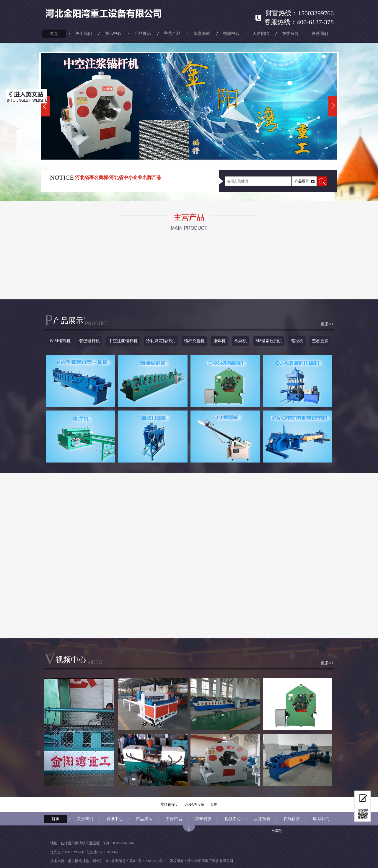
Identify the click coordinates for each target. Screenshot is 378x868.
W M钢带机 (60, 341)
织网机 (241, 341)
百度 (214, 804)
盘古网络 (75, 861)
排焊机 (219, 341)
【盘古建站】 (93, 861)
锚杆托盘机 (194, 341)
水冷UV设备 (195, 804)
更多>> (327, 324)
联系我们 (320, 34)
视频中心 (231, 34)
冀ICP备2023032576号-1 (148, 861)
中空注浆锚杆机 (123, 341)
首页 (54, 34)
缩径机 (297, 341)
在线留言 (290, 34)
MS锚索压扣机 (269, 341)
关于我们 (84, 34)
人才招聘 (261, 34)
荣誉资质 (202, 34)
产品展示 (143, 34)
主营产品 (172, 34)
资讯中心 (113, 34)
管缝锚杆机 (89, 341)
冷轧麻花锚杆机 (161, 341)
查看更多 (320, 341)
